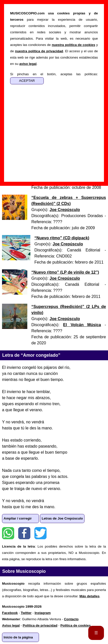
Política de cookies (76, 625)
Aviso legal (11, 625)
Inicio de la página (18, 637)
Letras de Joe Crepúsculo (62, 518)
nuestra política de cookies (74, 45)
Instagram (43, 613)
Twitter (40, 533)
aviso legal (28, 64)
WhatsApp (8, 533)
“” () (62, 238)
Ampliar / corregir (18, 518)
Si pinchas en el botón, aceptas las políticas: (54, 74)
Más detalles (89, 596)
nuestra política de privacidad (39, 51)
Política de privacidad (40, 625)
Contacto (71, 619)
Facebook (24, 533)
